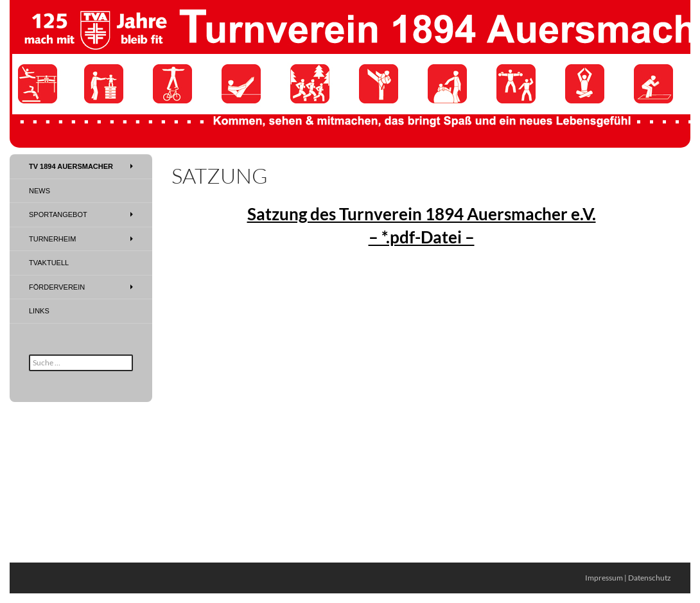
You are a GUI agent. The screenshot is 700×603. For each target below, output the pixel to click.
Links (39, 311)
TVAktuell (49, 263)
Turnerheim (52, 239)
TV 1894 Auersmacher (71, 166)
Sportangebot (58, 214)
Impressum (604, 578)
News (39, 191)
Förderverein (57, 287)
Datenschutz (650, 578)
